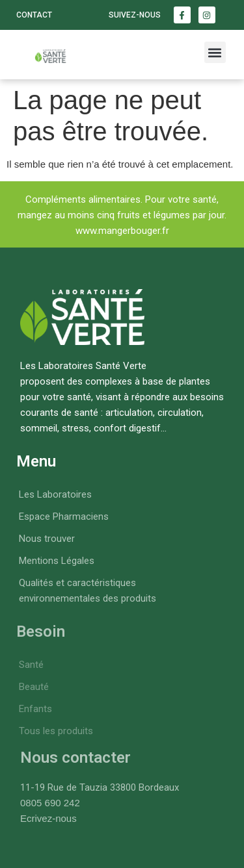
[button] (215, 52)
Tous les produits (56, 731)
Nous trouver (47, 539)
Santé (31, 665)
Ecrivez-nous (48, 818)
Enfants (35, 709)
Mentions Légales (57, 561)
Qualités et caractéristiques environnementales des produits (88, 591)
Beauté (34, 687)
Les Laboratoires (55, 494)
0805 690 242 (50, 803)
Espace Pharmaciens (64, 517)
